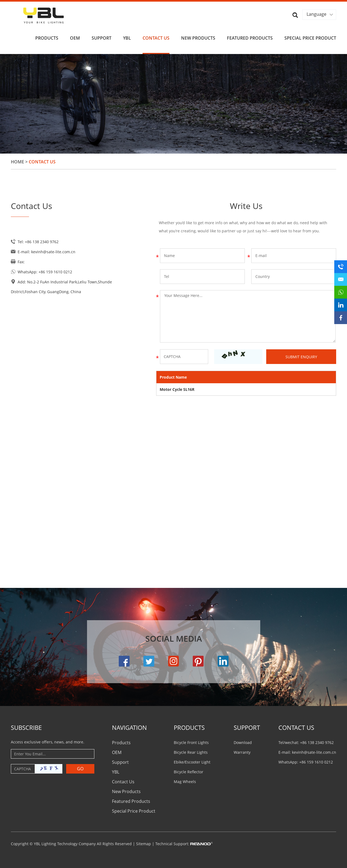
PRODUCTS (189, 727)
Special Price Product (310, 38)
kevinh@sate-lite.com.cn (53, 251)
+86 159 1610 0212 (55, 272)
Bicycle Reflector (189, 772)
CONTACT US (296, 727)
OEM (75, 38)
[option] (173, 104)
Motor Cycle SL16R (177, 389)
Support (102, 38)
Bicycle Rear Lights (191, 752)
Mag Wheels (185, 781)
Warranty (242, 752)
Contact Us (156, 38)
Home (17, 161)
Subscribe (26, 727)
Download (243, 742)
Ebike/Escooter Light (192, 762)
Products (47, 38)
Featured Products (250, 38)
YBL (127, 38)
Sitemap (144, 843)
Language (317, 14)
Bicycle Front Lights (191, 742)
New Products (198, 38)
